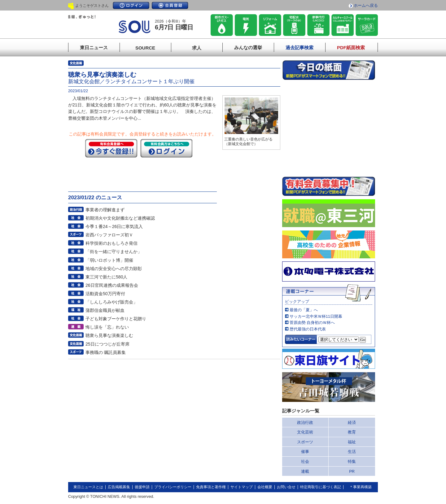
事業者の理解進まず (105, 210)
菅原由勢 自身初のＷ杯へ (312, 323)
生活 (352, 452)
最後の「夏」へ (304, 310)
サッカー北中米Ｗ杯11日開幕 (316, 316)
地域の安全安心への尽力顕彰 (114, 269)
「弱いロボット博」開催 (109, 260)
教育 (352, 432)
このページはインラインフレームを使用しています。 (329, 128)
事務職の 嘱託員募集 (106, 352)
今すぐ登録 (111, 148)
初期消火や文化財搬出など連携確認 (120, 218)
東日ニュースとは (88, 487)
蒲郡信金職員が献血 (105, 310)
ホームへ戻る (366, 5)
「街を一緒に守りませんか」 (114, 252)
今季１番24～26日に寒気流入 (114, 226)
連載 (305, 471)
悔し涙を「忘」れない (107, 327)
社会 (305, 461)
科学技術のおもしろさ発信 (111, 243)
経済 (352, 422)
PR (352, 471)
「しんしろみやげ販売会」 (111, 302)
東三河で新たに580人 (107, 277)
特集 (352, 461)
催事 (305, 452)
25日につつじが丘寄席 (107, 344)
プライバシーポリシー (173, 487)
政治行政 (305, 422)
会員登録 (170, 5)
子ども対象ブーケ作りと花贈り (116, 319)
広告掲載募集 (119, 487)
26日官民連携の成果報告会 (112, 285)
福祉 (352, 442)
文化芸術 (305, 432)
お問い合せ (286, 487)
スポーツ (305, 442)
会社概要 (265, 487)
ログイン (131, 5)
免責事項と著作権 (211, 487)
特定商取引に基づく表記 (321, 487)
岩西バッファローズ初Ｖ (109, 235)
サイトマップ (242, 487)
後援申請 (142, 487)
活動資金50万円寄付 (105, 294)
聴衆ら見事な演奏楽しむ (109, 335)
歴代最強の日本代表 (308, 329)
